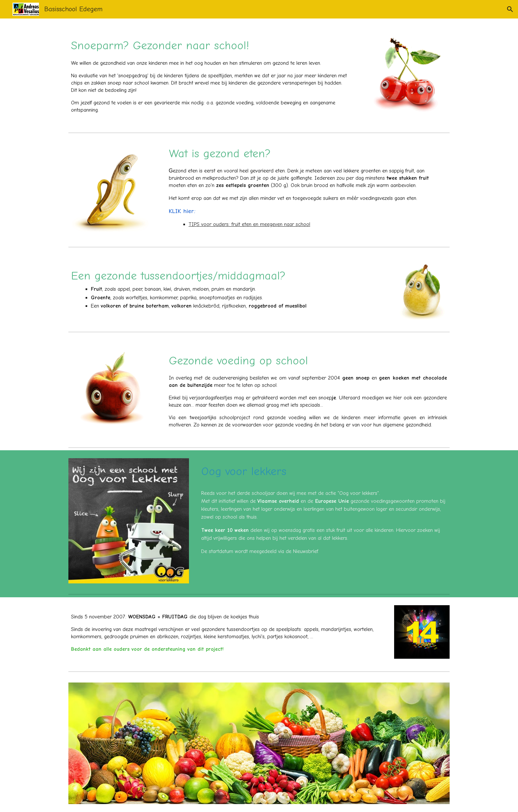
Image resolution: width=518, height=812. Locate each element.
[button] (510, 9)
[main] (210, 74)
